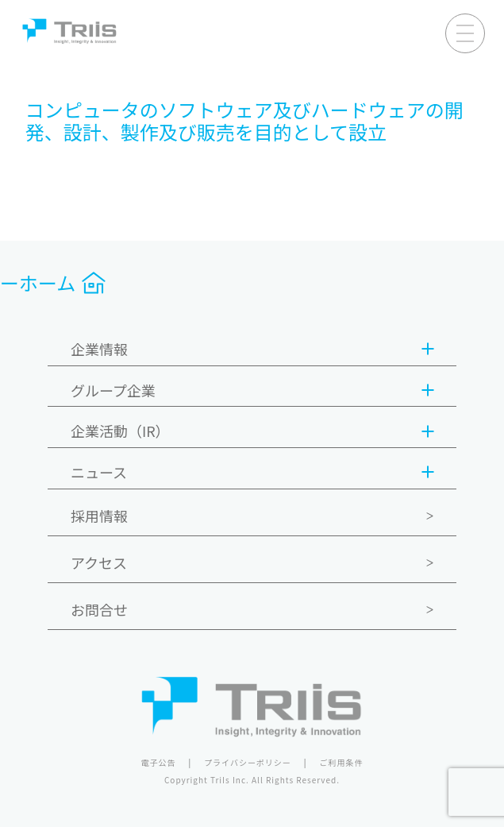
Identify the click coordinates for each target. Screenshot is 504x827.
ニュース (252, 473)
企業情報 (252, 350)
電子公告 (158, 762)
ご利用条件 (342, 762)
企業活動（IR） (252, 432)
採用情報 (99, 516)
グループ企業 (252, 391)
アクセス (99, 562)
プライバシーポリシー (248, 762)
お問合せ (99, 609)
